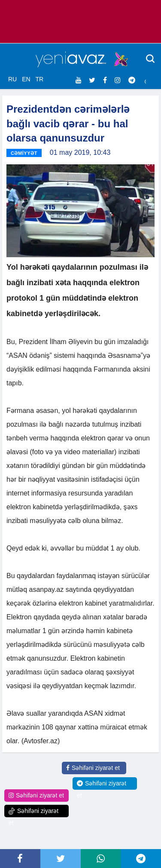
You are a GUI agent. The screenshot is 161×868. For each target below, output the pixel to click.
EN (26, 79)
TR (39, 79)
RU (12, 79)
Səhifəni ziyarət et (93, 768)
